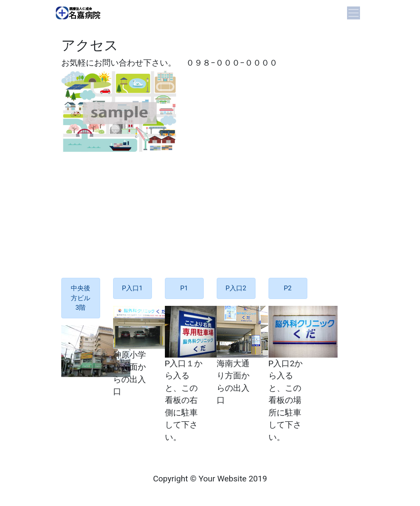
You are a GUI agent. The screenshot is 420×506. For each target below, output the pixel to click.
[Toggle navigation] (354, 13)
